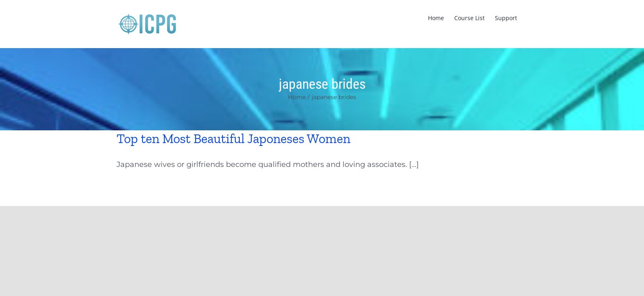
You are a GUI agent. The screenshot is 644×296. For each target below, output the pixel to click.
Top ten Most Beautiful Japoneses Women (233, 139)
